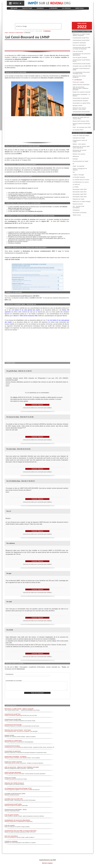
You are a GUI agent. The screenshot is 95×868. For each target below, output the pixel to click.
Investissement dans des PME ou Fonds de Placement (21, 833)
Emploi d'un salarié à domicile (13, 764)
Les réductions (66, 8)
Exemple (75, 159)
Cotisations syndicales (11, 843)
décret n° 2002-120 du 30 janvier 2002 (26, 316)
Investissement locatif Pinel (13, 716)
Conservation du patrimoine (13, 753)
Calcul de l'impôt (27, 8)
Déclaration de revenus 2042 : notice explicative (82, 147)
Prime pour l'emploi (10, 780)
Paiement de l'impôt (79, 199)
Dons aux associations (11, 838)
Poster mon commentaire (37, 695)
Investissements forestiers (12, 748)
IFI (74, 164)
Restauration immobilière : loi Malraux (16, 758)
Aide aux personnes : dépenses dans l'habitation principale (22, 769)
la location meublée (53, 219)
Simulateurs (40, 8)
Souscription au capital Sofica (13, 742)
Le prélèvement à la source (81, 182)
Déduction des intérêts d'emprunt (14, 785)
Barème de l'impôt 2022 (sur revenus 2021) (81, 118)
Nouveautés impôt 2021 (80, 192)
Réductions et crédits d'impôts (16, 33)
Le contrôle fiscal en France (81, 180)
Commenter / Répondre (37, 405)
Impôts (6, 33)
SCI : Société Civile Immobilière (78, 207)
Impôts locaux (79, 8)
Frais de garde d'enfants (12, 817)
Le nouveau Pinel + (78, 130)
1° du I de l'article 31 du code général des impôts (24, 310)
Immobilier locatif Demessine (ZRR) (15, 795)
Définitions (76, 156)
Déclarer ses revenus (79, 154)
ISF (74, 172)
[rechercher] (35, 26)
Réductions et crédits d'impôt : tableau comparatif (19, 711)
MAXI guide (14, 8)
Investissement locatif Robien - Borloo (16, 811)
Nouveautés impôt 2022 (80, 194)
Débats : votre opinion (79, 144)
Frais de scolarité (10, 827)
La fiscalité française (79, 177)
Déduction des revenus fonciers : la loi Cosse (18, 732)
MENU (17, 3)
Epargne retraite (9, 737)
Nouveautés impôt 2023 (80, 197)
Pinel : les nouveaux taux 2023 (82, 127)
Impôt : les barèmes (79, 166)
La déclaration (53, 8)
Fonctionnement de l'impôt (80, 161)
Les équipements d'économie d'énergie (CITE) (18, 790)
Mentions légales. (48, 865)
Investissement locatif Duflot (13, 721)
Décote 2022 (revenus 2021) (81, 121)
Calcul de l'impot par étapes (81, 135)
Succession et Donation (80, 213)
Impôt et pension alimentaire (13, 774)
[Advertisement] (48, 17)
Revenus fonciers (78, 204)
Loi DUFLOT (76, 184)
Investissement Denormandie (13, 727)
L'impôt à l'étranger (78, 175)
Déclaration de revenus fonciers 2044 (80, 151)
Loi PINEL (76, 187)
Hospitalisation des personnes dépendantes (17, 822)
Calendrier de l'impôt (79, 138)
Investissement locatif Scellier (13, 806)
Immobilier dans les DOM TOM (14, 801)
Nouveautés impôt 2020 (80, 189)
